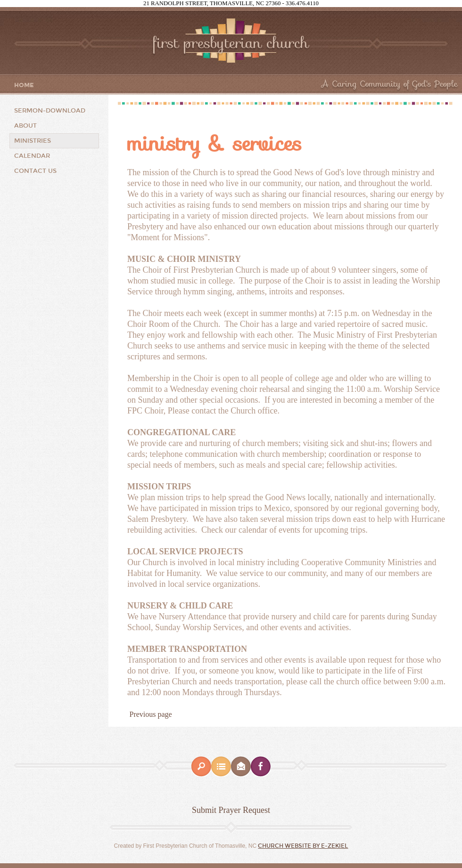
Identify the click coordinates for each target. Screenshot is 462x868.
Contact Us (35, 171)
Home (24, 85)
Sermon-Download (50, 111)
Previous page (151, 714)
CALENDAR (32, 156)
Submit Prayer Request (231, 810)
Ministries (33, 141)
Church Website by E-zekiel (303, 846)
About (25, 126)
